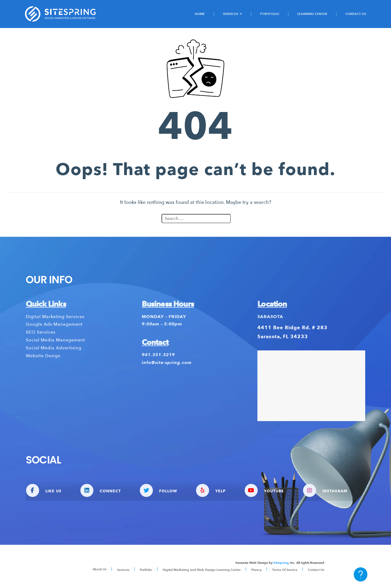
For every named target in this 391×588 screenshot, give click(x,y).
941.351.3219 (158, 355)
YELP (211, 490)
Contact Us (356, 14)
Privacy (256, 570)
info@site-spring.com (167, 363)
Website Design (43, 356)
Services (231, 14)
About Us (100, 569)
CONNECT (101, 490)
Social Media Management (55, 340)
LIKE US (44, 490)
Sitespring (281, 563)
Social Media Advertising (54, 348)
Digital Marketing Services (55, 317)
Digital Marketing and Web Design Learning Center (202, 570)
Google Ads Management (54, 324)
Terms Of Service (285, 570)
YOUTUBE (264, 490)
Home (200, 14)
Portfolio (270, 14)
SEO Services (41, 332)
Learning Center (312, 14)
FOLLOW (158, 490)
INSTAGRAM (325, 490)
